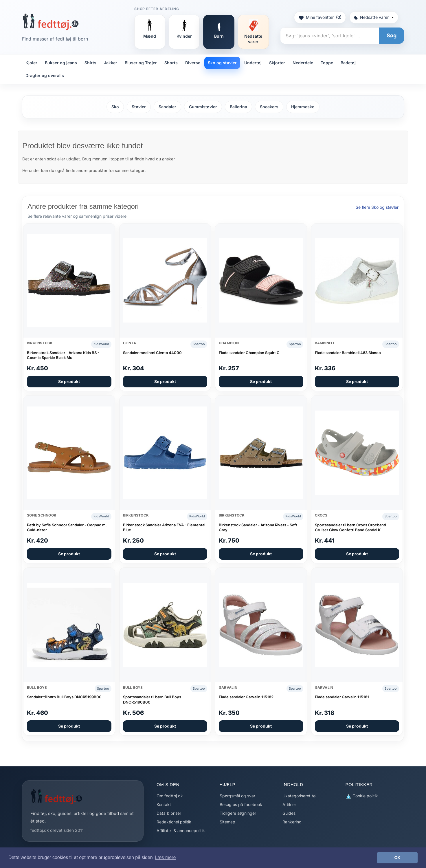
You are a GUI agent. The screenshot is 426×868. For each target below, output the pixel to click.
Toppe (327, 63)
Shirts (90, 63)
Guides (289, 813)
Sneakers (269, 107)
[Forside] (51, 22)
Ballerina (238, 107)
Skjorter (277, 63)
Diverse (193, 63)
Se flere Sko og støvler (377, 207)
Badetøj (348, 63)
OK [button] (397, 858)
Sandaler (167, 107)
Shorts (171, 63)
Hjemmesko (303, 107)
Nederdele (303, 63)
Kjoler (31, 63)
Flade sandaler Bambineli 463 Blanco (348, 353)
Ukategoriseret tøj (299, 796)
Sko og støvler (222, 63)
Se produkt (69, 381)
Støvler (139, 107)
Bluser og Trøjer (141, 63)
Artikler (289, 804)
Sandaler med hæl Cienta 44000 (152, 353)
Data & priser (169, 813)
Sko (115, 107)
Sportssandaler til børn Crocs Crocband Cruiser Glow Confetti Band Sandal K (350, 528)
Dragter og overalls (45, 75)
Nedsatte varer (374, 17)
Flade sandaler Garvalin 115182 (246, 697)
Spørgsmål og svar (237, 796)
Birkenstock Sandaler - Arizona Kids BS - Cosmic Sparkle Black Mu (63, 355)
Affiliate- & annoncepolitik (181, 831)
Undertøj (253, 63)
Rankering (292, 822)
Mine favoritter (320, 17)
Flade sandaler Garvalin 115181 (342, 697)
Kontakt (164, 804)
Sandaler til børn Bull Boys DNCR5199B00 (64, 697)
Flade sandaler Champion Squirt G (249, 353)
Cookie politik (362, 796)
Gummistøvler (203, 107)
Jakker (111, 63)
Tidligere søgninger (238, 813)
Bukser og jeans (61, 63)
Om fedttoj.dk (170, 796)
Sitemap (227, 822)
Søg (392, 35)
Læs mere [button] (165, 857)
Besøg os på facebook (241, 804)
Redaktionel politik (174, 822)
